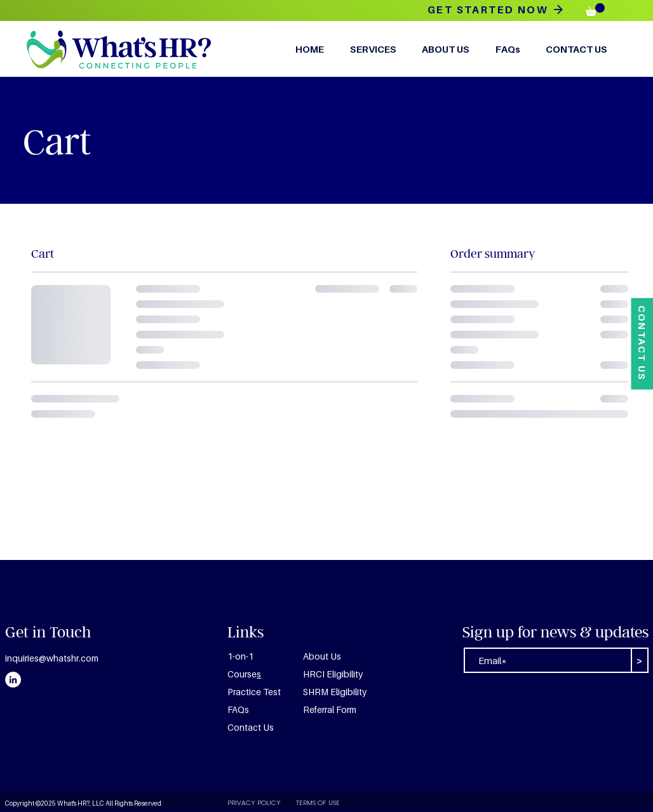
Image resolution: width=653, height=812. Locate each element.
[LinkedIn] (13, 680)
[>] (640, 660)
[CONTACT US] (642, 343)
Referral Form (330, 709)
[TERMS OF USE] (332, 803)
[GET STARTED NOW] (495, 10)
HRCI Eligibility (333, 674)
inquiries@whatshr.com (52, 658)
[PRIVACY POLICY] (254, 803)
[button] (595, 10)
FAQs (238, 709)
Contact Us (251, 727)
